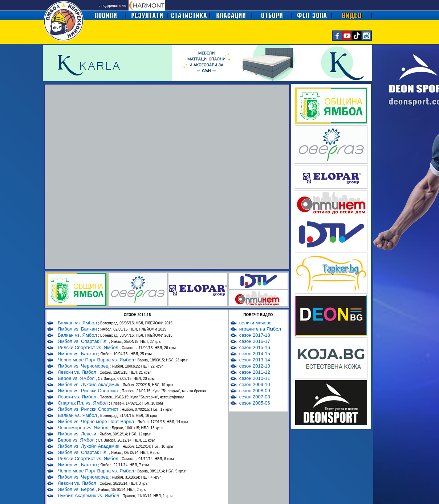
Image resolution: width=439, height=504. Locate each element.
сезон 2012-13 (255, 366)
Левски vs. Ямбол (78, 372)
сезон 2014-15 (255, 354)
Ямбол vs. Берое (77, 489)
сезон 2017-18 (255, 335)
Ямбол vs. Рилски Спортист (89, 391)
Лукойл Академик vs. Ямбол (89, 495)
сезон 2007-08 (255, 397)
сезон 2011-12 (255, 372)
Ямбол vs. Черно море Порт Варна (97, 421)
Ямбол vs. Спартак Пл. (83, 341)
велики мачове (255, 323)
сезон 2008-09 (255, 391)
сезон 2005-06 (255, 403)
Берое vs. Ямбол (77, 378)
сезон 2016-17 (255, 341)
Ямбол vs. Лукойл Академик (89, 384)
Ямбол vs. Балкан (78, 329)
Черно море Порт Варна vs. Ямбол (97, 360)
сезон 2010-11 (255, 378)
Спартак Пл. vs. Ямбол (83, 403)
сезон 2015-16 (255, 347)
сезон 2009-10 (255, 384)
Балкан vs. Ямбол (78, 323)
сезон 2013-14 (255, 360)
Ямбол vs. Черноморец (84, 366)
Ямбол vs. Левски (78, 434)
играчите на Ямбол (260, 329)
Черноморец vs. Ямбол (84, 428)
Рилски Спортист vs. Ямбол (89, 347)
